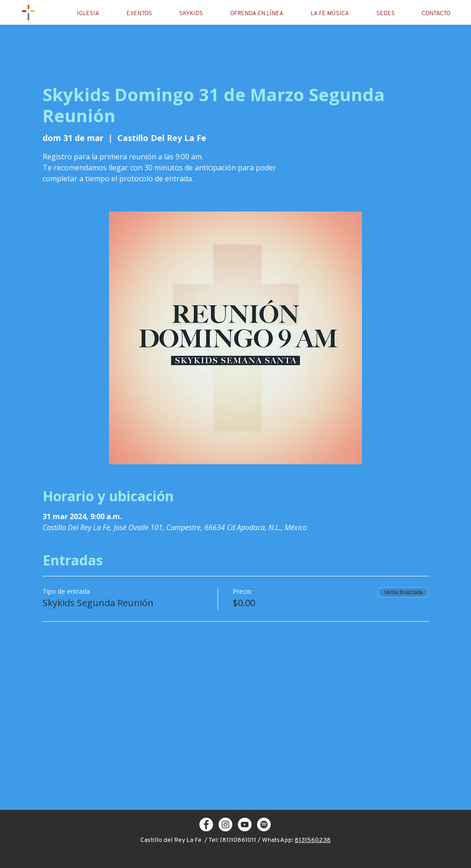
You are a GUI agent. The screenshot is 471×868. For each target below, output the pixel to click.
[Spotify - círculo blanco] (264, 825)
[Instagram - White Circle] (225, 825)
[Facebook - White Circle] (206, 825)
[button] (96, 14)
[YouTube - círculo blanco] (245, 825)
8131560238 (313, 840)
